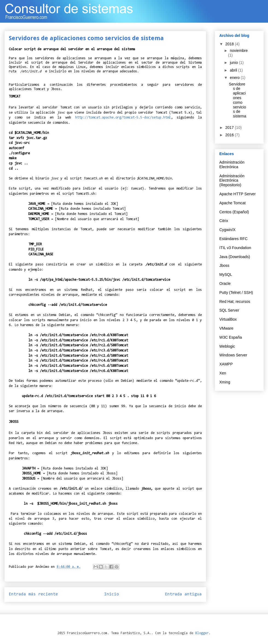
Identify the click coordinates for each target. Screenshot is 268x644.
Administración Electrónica (232, 165)
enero (235, 78)
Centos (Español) (234, 212)
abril (234, 70)
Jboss (224, 265)
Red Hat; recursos (235, 302)
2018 (230, 44)
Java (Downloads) (235, 257)
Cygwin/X (227, 230)
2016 (230, 135)
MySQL (226, 274)
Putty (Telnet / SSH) (236, 293)
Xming (225, 382)
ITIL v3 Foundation (235, 248)
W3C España (231, 337)
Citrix (224, 221)
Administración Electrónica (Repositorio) (232, 181)
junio (234, 63)
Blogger (202, 633)
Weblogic (227, 346)
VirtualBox (228, 319)
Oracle (225, 283)
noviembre (239, 51)
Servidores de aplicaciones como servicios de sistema (238, 100)
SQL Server (229, 310)
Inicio (112, 594)
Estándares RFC (233, 239)
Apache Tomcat (232, 203)
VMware (226, 328)
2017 (230, 128)
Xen (223, 373)
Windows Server (233, 355)
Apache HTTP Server (238, 194)
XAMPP (226, 364)
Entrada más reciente (33, 594)
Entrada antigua (183, 594)
